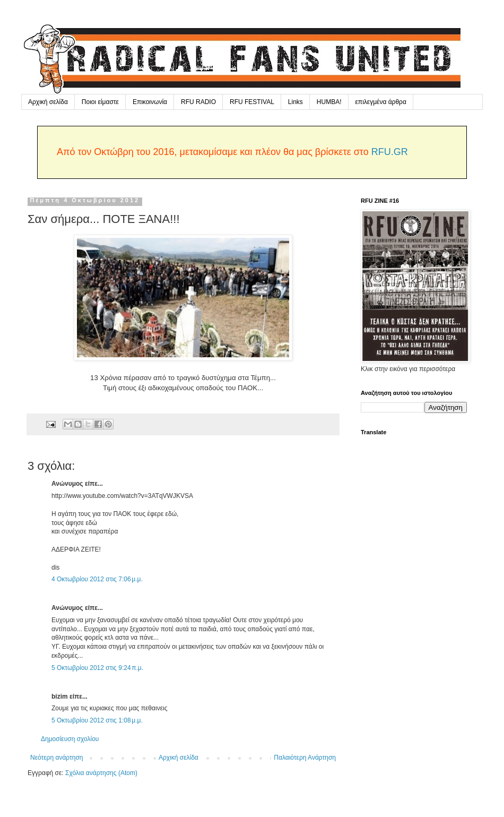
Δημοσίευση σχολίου (70, 739)
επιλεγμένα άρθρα (381, 102)
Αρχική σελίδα (48, 102)
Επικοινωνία (150, 102)
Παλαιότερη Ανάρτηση (305, 758)
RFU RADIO (198, 102)
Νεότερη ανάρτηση (57, 758)
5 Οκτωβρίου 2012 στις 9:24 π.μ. (97, 668)
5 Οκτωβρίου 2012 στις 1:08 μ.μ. (97, 720)
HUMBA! (329, 102)
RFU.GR (390, 152)
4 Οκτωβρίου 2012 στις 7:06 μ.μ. (97, 579)
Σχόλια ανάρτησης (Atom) (101, 773)
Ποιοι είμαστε (100, 102)
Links (296, 102)
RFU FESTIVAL (252, 102)
